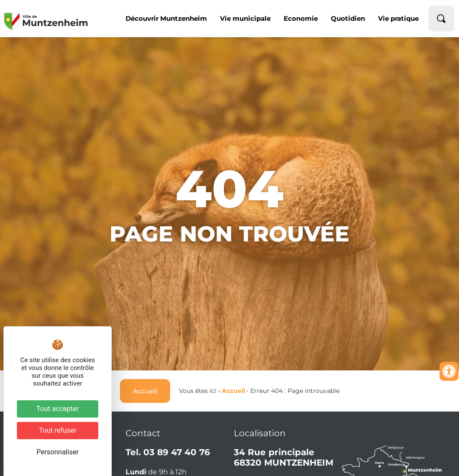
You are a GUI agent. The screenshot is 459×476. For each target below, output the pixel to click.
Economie (301, 18)
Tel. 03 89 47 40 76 (168, 452)
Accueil (233, 391)
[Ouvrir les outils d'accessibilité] (449, 371)
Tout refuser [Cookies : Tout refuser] (58, 430)
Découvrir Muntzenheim (166, 18)
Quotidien (348, 18)
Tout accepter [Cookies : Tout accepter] (58, 409)
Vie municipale (245, 18)
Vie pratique (398, 18)
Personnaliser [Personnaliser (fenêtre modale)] (58, 452)
